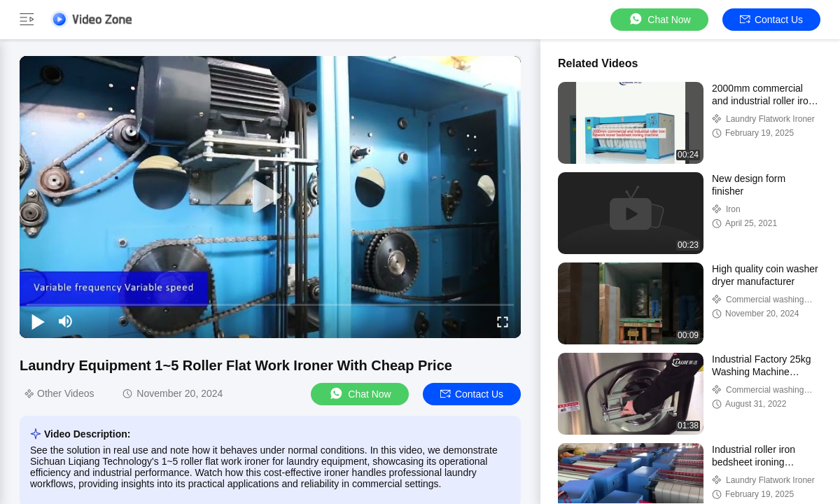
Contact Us (771, 20)
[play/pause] (38, 321)
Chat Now (659, 19)
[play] (270, 197)
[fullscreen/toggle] (503, 321)
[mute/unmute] (66, 321)
